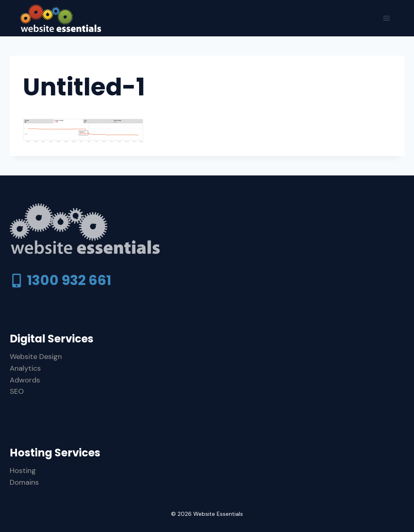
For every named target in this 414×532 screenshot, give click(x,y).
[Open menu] (386, 18)
